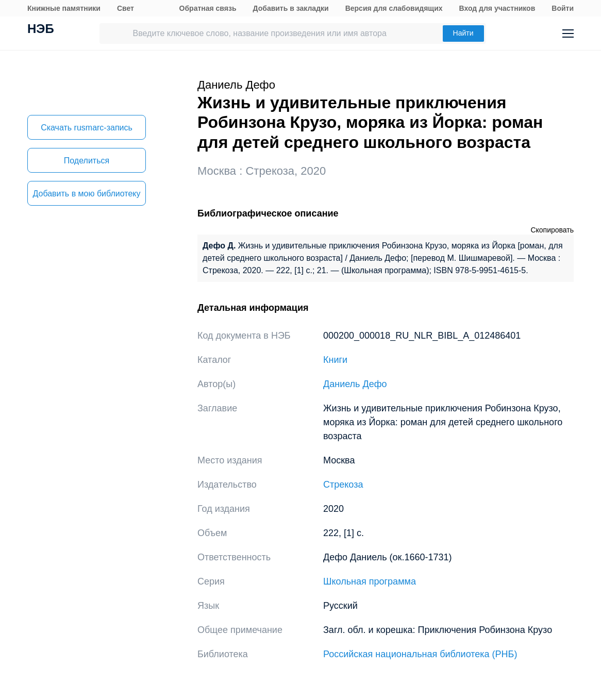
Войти (563, 8)
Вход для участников (497, 8)
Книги (335, 360)
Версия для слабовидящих (394, 8)
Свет (126, 8)
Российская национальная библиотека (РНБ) (420, 654)
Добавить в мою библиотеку (86, 194)
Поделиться (87, 161)
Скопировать (552, 230)
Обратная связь (208, 8)
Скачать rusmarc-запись (87, 128)
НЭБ (41, 30)
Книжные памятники (64, 8)
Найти (463, 33)
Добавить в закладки (291, 8)
